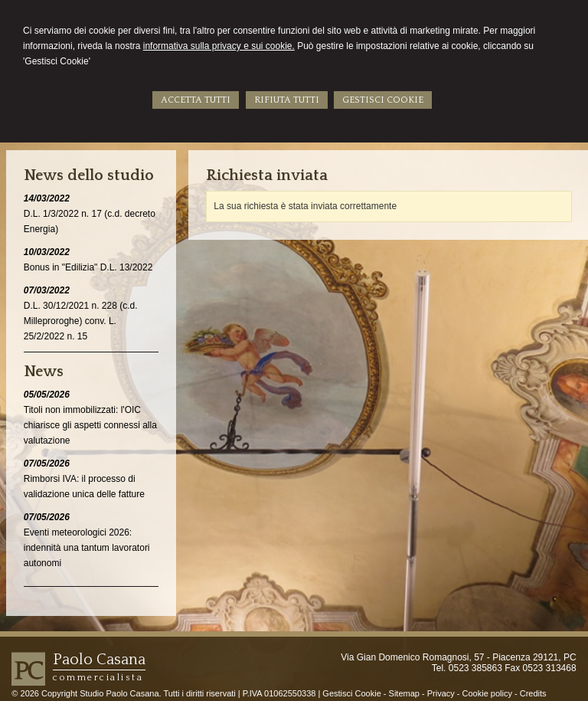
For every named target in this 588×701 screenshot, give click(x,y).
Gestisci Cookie (351, 693)
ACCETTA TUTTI (196, 100)
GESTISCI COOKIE (383, 100)
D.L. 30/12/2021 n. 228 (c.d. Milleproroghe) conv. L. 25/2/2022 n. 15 (81, 321)
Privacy (441, 693)
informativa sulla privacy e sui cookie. (219, 46)
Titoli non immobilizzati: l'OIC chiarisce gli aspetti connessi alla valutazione (90, 425)
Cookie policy (487, 693)
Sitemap (404, 693)
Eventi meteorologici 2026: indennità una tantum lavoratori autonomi (87, 548)
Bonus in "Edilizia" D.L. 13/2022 (88, 267)
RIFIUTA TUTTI (287, 100)
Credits (533, 693)
